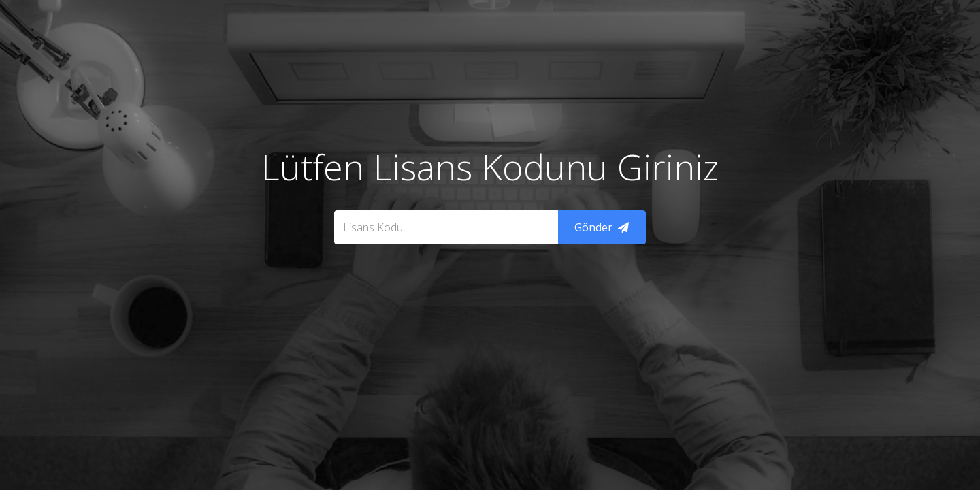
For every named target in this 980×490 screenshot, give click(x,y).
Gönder (602, 227)
